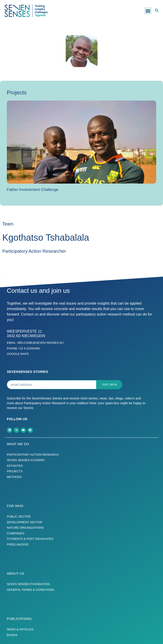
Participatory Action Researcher (34, 251)
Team (8, 224)
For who (15, 506)
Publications (19, 619)
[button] (148, 11)
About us (15, 573)
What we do (18, 444)
